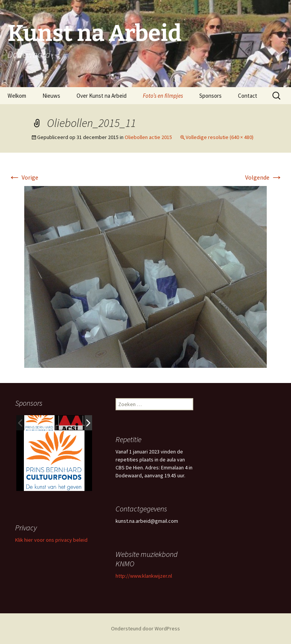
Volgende (264, 177)
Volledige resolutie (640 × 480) (220, 137)
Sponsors (210, 96)
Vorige (23, 177)
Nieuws (51, 96)
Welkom (17, 96)
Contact (248, 96)
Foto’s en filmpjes (163, 96)
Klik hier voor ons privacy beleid (51, 540)
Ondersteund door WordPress (145, 628)
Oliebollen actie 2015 (148, 137)
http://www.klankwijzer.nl (144, 576)
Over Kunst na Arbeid (102, 96)
